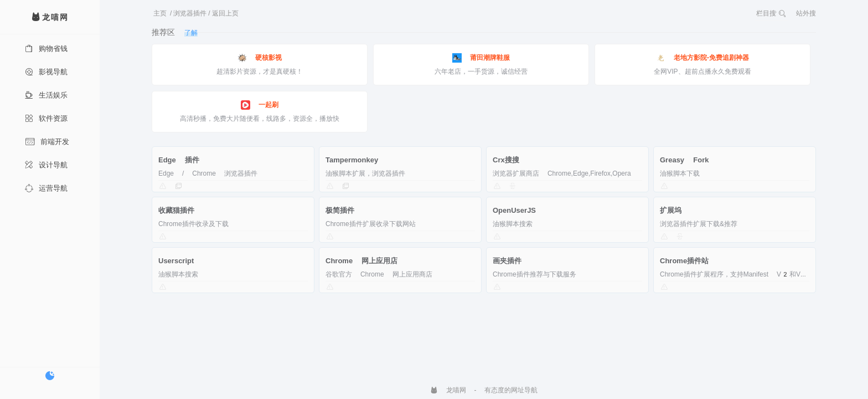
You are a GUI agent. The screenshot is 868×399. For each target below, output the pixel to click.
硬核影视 (260, 58)
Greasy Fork (684, 160)
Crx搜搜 (506, 160)
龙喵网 (448, 390)
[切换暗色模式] (50, 376)
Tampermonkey (352, 160)
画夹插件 (507, 261)
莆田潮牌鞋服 (481, 58)
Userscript (176, 261)
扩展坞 (671, 210)
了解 (191, 33)
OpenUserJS (514, 210)
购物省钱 (46, 48)
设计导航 (46, 165)
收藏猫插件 (176, 210)
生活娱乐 (46, 95)
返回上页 (225, 13)
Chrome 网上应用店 (361, 261)
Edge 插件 (179, 160)
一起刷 (260, 105)
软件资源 (46, 118)
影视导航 (46, 72)
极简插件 (340, 210)
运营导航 (46, 188)
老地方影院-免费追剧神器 (702, 58)
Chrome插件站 (684, 261)
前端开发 (47, 142)
